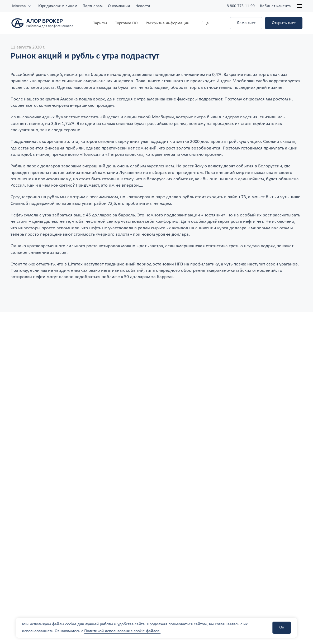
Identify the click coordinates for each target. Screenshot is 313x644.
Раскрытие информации (168, 23)
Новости (143, 6)
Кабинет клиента (275, 6)
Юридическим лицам (58, 6)
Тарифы (100, 23)
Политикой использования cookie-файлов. (122, 631)
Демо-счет (246, 23)
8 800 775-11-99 (241, 6)
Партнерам (93, 6)
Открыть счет (284, 23)
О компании (119, 6)
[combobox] (22, 6)
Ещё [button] (205, 23)
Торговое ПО (126, 23)
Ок (282, 627)
